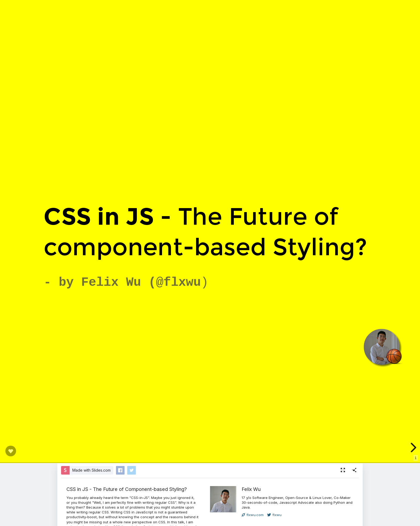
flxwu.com (253, 515)
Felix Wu (251, 489)
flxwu (274, 515)
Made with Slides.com (91, 470)
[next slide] (413, 448)
